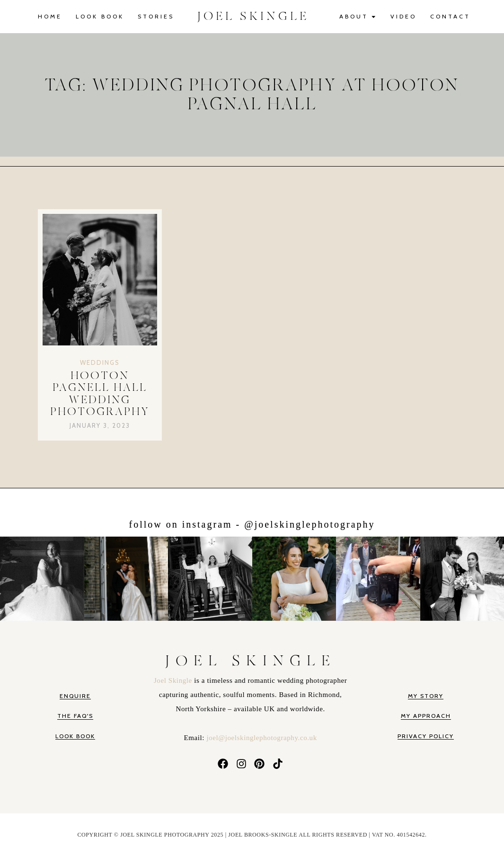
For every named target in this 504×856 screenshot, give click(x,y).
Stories (156, 16)
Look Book (100, 16)
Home (50, 16)
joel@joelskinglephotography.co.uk (261, 738)
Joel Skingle (174, 680)
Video (403, 16)
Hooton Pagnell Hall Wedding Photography (100, 394)
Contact (450, 16)
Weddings (100, 362)
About (358, 17)
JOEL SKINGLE (253, 16)
